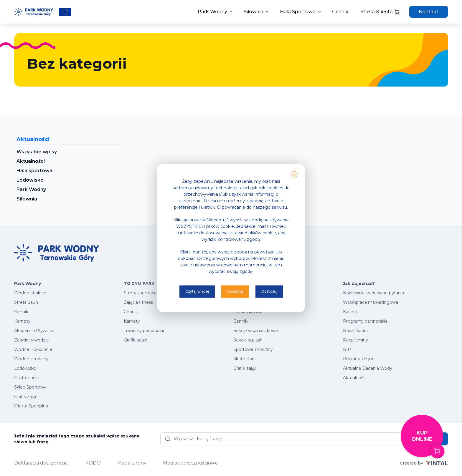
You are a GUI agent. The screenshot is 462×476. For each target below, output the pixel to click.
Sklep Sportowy (30, 387)
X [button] (294, 174)
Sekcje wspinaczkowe (256, 331)
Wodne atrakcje (30, 293)
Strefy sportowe (140, 293)
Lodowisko (30, 180)
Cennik (340, 12)
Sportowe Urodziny (253, 349)
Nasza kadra (355, 331)
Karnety (22, 321)
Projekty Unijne (359, 359)
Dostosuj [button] (269, 291)
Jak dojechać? (359, 283)
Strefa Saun (26, 302)
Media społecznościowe (190, 463)
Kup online (427, 443)
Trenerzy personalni (144, 331)
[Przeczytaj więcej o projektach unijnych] (65, 12)
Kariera (350, 312)
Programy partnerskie (365, 321)
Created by (424, 463)
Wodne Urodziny (31, 359)
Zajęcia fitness (138, 302)
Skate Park (245, 359)
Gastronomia (27, 378)
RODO (93, 463)
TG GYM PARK (139, 283)
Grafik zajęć (26, 397)
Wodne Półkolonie (33, 349)
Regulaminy (355, 340)
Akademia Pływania (34, 331)
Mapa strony (132, 463)
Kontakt (429, 12)
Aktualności (31, 161)
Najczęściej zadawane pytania (373, 293)
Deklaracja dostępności (41, 463)
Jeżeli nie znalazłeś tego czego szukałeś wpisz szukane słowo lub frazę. (77, 439)
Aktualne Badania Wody (368, 368)
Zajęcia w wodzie (32, 340)
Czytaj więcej (197, 291)
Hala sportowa (34, 171)
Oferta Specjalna (31, 406)
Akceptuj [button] (235, 291)
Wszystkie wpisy (37, 152)
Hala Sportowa (298, 12)
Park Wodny (212, 12)
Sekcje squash (248, 340)
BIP (347, 349)
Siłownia (254, 12)
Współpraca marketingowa (371, 302)
